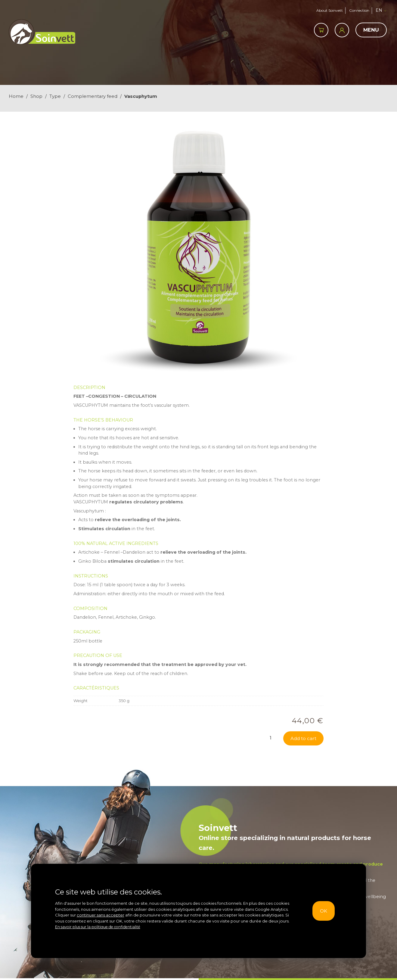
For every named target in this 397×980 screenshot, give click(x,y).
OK (322, 911)
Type (55, 96)
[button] (383, 11)
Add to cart (303, 792)
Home (16, 96)
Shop (36, 96)
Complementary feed (93, 96)
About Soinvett (327, 10)
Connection (359, 10)
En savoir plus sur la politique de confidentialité (101, 927)
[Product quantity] (272, 792)
